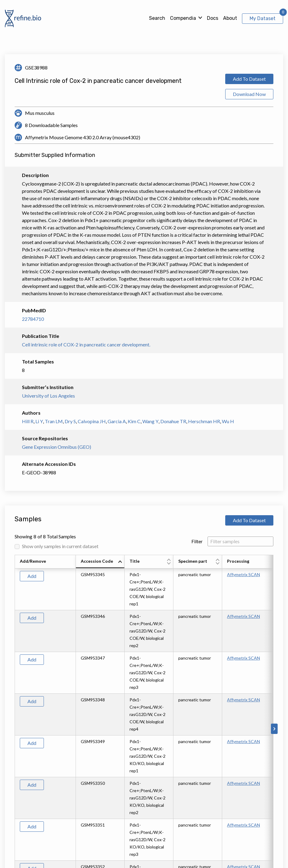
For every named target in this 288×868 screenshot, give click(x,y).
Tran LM (54, 421)
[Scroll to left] (14, 729)
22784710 (33, 319)
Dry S (70, 421)
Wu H (228, 421)
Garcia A (117, 421)
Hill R (28, 421)
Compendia (183, 18)
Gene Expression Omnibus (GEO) (57, 447)
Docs (213, 18)
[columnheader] (100, 562)
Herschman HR (204, 421)
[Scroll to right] (274, 729)
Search (157, 18)
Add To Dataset (249, 79)
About (230, 18)
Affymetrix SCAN (244, 574)
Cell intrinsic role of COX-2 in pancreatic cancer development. (86, 344)
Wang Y (150, 421)
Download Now (249, 94)
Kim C (134, 421)
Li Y (39, 421)
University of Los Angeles (48, 396)
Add (32, 576)
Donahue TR (173, 421)
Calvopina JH (92, 421)
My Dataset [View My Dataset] (263, 18)
